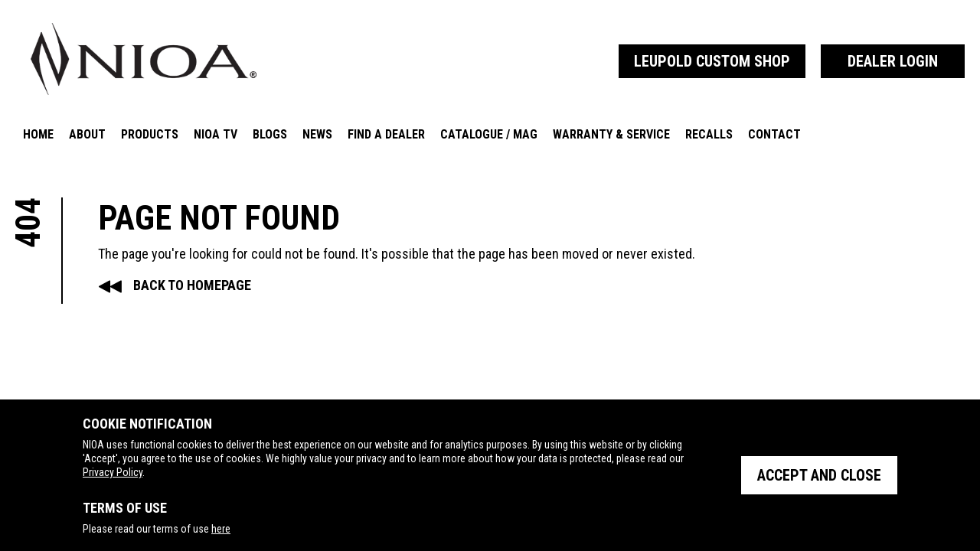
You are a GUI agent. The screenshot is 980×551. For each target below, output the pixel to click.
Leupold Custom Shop (712, 61)
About (87, 134)
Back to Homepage (192, 285)
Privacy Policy (113, 472)
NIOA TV (216, 134)
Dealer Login (893, 61)
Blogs (270, 134)
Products (150, 134)
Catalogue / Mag (489, 134)
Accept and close (819, 475)
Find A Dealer (386, 134)
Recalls (709, 134)
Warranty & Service (611, 134)
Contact (774, 134)
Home (38, 134)
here (221, 529)
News (317, 134)
